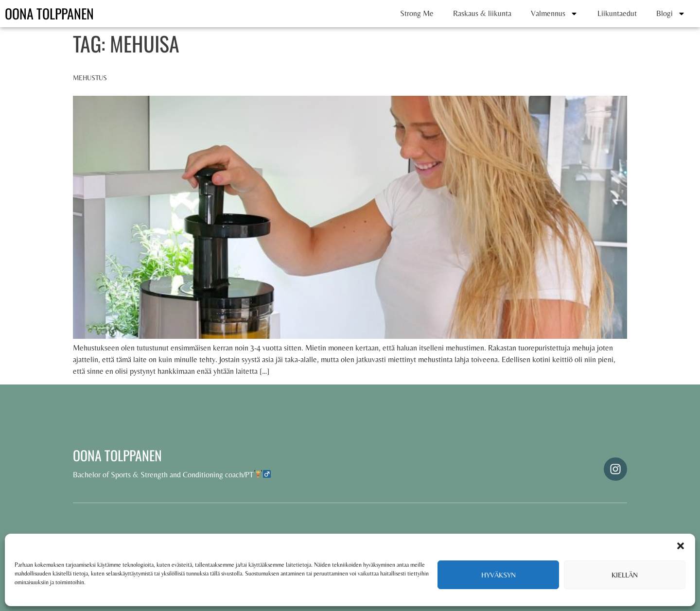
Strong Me (417, 13)
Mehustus (90, 78)
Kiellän (625, 575)
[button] (681, 546)
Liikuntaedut (617, 13)
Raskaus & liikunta (482, 13)
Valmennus (554, 14)
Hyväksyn (499, 575)
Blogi (671, 14)
